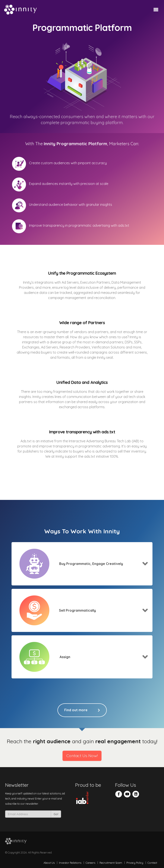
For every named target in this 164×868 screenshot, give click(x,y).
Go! (56, 814)
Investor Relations (70, 863)
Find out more (82, 710)
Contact (152, 863)
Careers (90, 863)
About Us (49, 863)
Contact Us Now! (82, 756)
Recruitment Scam (111, 863)
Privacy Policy (135, 863)
